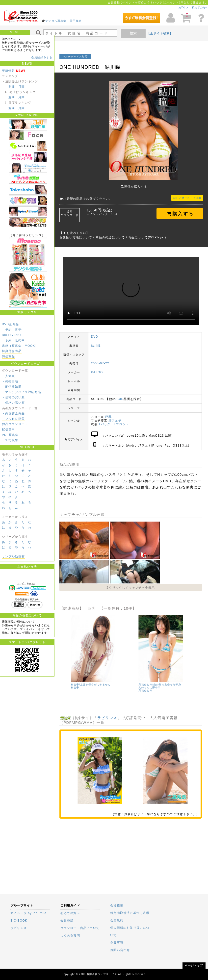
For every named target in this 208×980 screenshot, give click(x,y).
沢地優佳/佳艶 (139, 681)
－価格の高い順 (13, 403)
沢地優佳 (136, 684)
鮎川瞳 (96, 342)
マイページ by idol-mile (28, 913)
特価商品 (9, 356)
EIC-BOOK (19, 921)
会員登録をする (42, 57)
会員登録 (67, 921)
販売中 (20, 330)
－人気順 (9, 376)
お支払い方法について (76, 234)
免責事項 (117, 943)
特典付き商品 (12, 351)
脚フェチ (115, 417)
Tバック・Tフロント (114, 421)
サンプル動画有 (13, 556)
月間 (22, 87)
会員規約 (117, 920)
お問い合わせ (120, 950)
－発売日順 (10, 381)
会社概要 (117, 905)
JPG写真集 (10, 440)
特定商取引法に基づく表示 (130, 913)
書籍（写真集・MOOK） (20, 346)
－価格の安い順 (13, 397)
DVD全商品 (11, 324)
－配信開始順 (12, 387)
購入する (180, 210)
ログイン (183, 7)
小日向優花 (70, 681)
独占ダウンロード (15, 424)
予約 (8, 330)
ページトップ (194, 965)
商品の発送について (110, 234)
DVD (94, 333)
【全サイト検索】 (160, 33)
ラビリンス (107, 714)
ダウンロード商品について (80, 928)
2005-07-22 (100, 360)
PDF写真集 (10, 435)
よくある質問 (70, 935)
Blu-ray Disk (12, 335)
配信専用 (9, 429)
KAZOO (97, 369)
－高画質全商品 (13, 413)
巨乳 (108, 413)
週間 (12, 87)
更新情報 (9, 71)
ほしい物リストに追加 (187, 194)
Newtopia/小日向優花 (77, 678)
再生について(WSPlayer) (147, 234)
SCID (119, 395)
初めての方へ (200, 7)
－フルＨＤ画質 (13, 419)
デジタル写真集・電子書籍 (63, 21)
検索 (133, 33)
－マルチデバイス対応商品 (22, 392)
